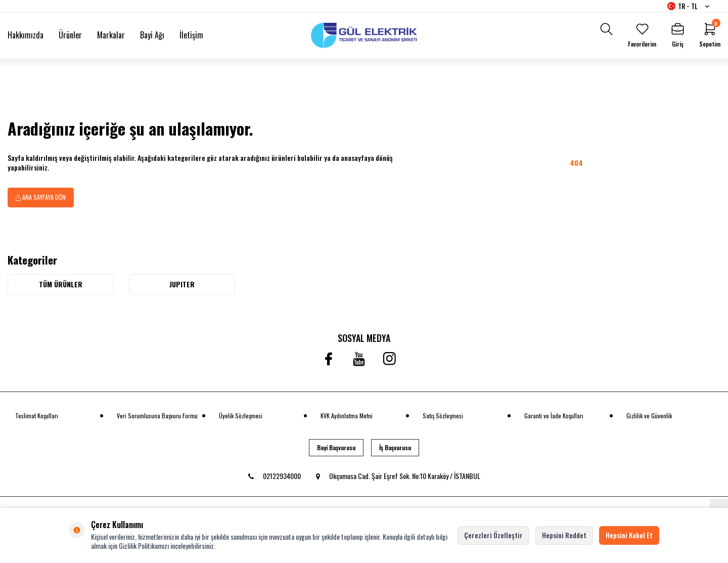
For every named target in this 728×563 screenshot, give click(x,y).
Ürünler (70, 35)
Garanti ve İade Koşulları (554, 416)
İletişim (191, 35)
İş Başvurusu (395, 448)
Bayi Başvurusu (336, 448)
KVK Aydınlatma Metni (347, 416)
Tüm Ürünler (61, 284)
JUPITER (182, 284)
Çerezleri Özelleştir (493, 535)
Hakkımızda (26, 35)
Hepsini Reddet (564, 535)
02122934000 (275, 476)
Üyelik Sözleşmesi (241, 416)
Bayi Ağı (152, 35)
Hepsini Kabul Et (629, 535)
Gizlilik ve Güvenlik (649, 416)
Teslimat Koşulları (37, 416)
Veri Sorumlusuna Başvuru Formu (157, 416)
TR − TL (688, 6)
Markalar (111, 35)
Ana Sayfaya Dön (41, 197)
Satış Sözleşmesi (443, 416)
